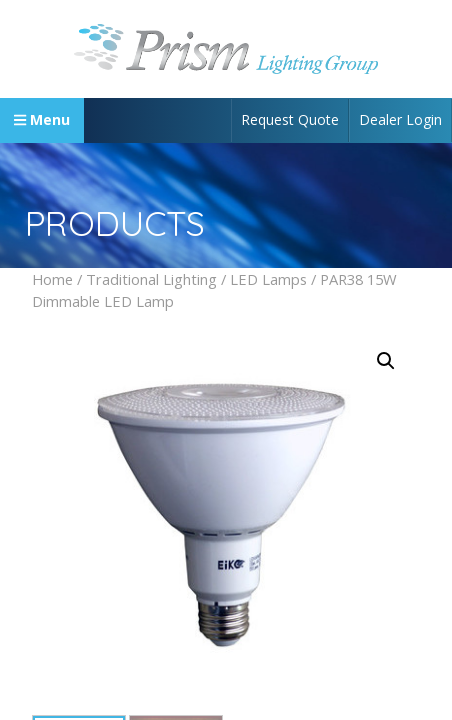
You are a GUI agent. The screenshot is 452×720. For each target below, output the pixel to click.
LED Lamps (268, 279)
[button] (386, 361)
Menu (42, 119)
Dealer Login (400, 119)
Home (52, 279)
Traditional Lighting (151, 279)
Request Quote (290, 119)
